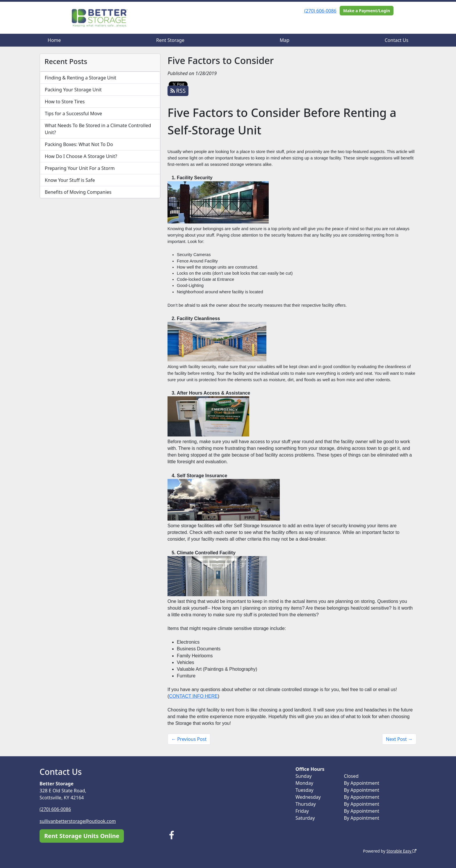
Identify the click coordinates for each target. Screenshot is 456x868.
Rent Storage (170, 40)
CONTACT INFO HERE (193, 696)
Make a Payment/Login (367, 11)
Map (285, 40)
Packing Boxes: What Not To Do (79, 144)
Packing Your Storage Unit (73, 90)
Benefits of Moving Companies (78, 192)
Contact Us (397, 40)
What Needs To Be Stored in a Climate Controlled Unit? (98, 129)
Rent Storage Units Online (82, 836)
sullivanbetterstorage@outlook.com (79, 821)
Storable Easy (401, 851)
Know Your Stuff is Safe (70, 180)
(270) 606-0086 (320, 11)
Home (54, 40)
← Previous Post (189, 739)
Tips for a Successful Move (73, 113)
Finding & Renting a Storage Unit (81, 78)
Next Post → (399, 739)
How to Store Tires (65, 102)
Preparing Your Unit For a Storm (80, 168)
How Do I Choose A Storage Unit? (81, 156)
